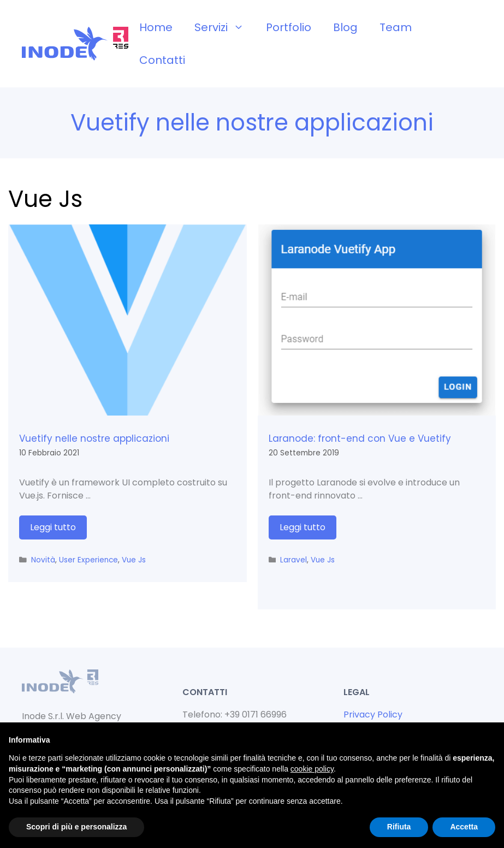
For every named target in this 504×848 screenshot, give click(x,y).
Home (156, 27)
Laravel (293, 560)
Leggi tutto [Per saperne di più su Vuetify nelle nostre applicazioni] (53, 527)
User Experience (88, 560)
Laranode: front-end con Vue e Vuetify (360, 438)
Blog (345, 27)
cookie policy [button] (312, 769)
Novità (43, 560)
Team (396, 27)
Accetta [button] (464, 827)
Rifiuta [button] (399, 827)
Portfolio (289, 27)
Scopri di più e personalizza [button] (76, 827)
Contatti (162, 60)
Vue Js (134, 560)
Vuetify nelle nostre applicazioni (94, 438)
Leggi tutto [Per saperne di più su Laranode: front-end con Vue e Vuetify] (303, 527)
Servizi (225, 27)
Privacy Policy (373, 714)
